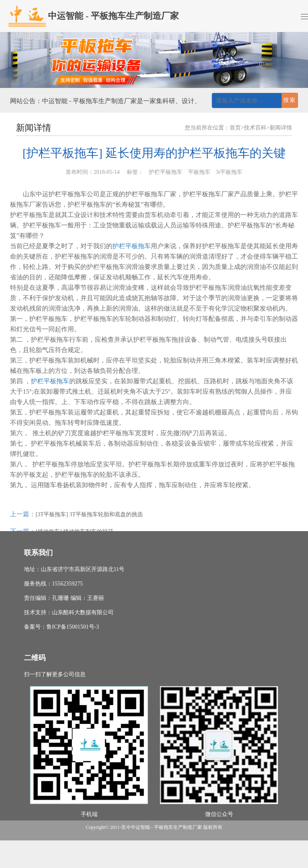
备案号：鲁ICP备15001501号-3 (61, 627)
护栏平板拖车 (132, 246)
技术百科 (255, 128)
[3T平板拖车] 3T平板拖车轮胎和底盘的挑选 (89, 522)
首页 (235, 128)
